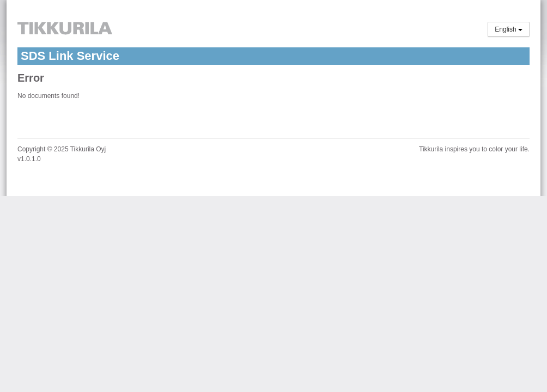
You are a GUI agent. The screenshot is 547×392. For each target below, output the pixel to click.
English (509, 29)
